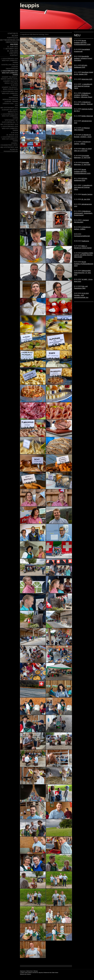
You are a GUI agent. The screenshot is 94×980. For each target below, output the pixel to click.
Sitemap (36, 971)
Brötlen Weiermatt (87, 116)
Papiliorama (85, 241)
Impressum (23, 971)
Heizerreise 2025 (87, 79)
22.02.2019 (81, 295)
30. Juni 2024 (86, 199)
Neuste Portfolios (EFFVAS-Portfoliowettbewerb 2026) (82, 42)
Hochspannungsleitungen (82, 236)
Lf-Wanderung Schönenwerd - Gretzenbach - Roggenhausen (83, 213)
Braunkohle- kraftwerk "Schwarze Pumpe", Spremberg (83, 58)
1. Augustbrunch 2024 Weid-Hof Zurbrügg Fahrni (83, 187)
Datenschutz (29, 971)
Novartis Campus (87, 194)
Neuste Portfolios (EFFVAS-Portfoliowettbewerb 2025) (82, 171)
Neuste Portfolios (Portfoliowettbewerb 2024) (84, 264)
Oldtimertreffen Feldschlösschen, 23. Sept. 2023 (83, 273)
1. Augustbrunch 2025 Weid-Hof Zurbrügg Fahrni (83, 86)
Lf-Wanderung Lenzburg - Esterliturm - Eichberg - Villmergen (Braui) (83, 95)
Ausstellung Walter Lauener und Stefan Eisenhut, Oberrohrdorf (84, 255)
